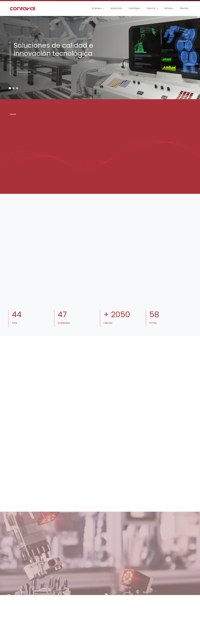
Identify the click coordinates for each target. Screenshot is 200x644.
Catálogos (134, 8)
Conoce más (24, 72)
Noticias (168, 8)
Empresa (97, 8)
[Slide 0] (10, 88)
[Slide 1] (13, 88)
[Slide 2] (17, 88)
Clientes (184, 8)
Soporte (151, 8)
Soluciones (116, 8)
